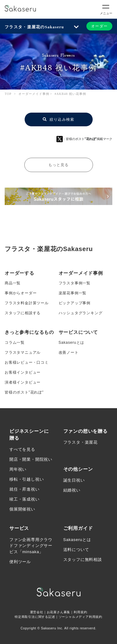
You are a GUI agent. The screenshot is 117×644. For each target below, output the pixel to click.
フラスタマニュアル (23, 352)
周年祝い (18, 469)
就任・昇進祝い (24, 489)
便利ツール (20, 562)
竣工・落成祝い (24, 499)
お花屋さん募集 (59, 612)
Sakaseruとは (72, 343)
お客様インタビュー (23, 372)
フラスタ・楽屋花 (80, 442)
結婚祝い (72, 490)
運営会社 (37, 612)
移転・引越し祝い (27, 479)
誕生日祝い (74, 480)
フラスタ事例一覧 (75, 283)
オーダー (99, 26)
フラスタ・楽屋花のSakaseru (34, 27)
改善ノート (69, 352)
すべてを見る (22, 449)
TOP (8, 94)
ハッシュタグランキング (81, 313)
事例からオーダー (21, 293)
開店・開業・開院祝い (31, 459)
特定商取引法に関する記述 (35, 617)
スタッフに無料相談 (83, 560)
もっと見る (59, 165)
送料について (76, 550)
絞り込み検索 (59, 119)
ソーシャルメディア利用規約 (80, 617)
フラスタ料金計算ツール (27, 303)
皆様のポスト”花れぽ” (24, 392)
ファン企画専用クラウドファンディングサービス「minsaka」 (31, 546)
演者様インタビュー (23, 382)
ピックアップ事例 (75, 303)
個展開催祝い (22, 509)
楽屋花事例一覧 (73, 293)
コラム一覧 (15, 343)
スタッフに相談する (23, 313)
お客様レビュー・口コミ (27, 362)
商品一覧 (13, 283)
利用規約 (80, 612)
